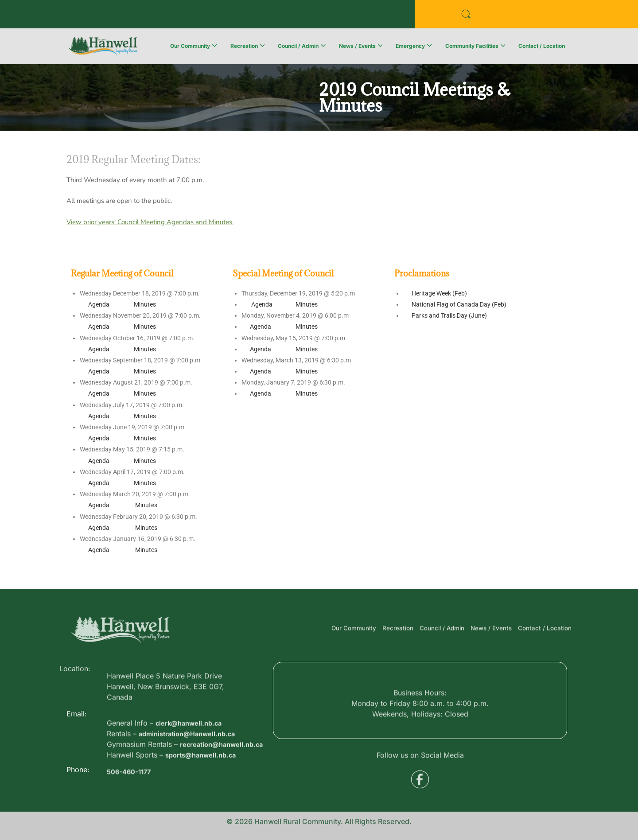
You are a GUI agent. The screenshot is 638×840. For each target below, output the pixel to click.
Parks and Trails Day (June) (449, 315)
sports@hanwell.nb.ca (204, 791)
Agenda (99, 304)
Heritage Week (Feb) (439, 293)
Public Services (189, 16)
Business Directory (107, 16)
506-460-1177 (131, 782)
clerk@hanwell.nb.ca (192, 749)
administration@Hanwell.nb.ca (192, 759)
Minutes (145, 304)
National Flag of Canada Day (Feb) (459, 304)
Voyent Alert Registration (284, 16)
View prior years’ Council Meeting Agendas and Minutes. (150, 222)
